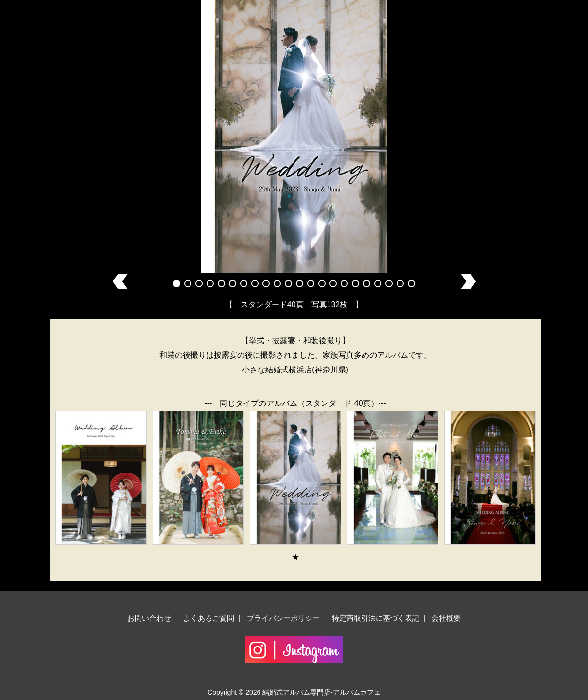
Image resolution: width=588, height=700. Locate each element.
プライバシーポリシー (283, 618)
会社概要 (446, 618)
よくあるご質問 (209, 618)
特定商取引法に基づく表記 (376, 618)
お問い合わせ (149, 618)
